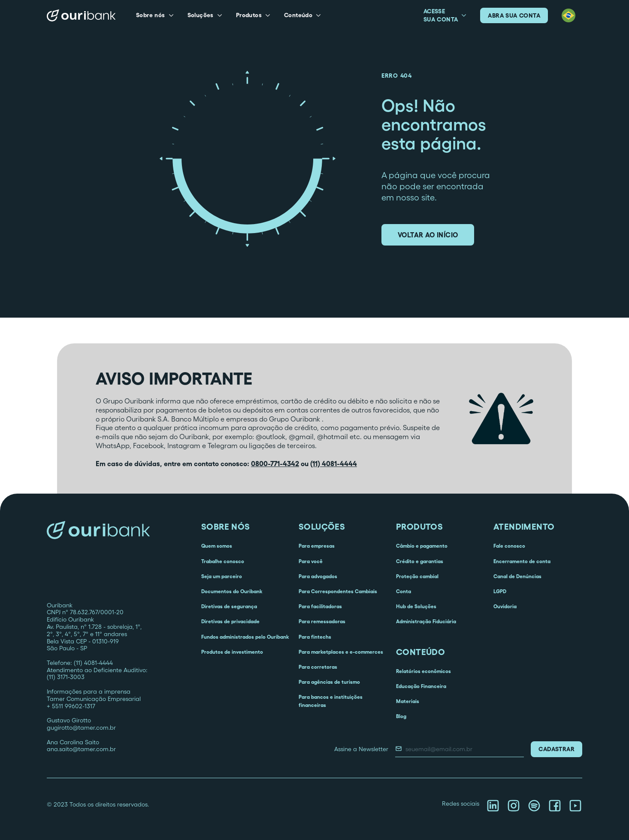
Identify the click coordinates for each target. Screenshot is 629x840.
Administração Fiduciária (426, 621)
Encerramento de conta (522, 561)
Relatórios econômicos (423, 671)
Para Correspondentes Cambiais (338, 591)
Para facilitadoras (320, 606)
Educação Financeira (421, 686)
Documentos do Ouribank (232, 591)
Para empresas (317, 546)
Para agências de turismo (329, 682)
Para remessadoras (322, 621)
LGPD (500, 591)
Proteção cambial (417, 576)
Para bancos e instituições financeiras (331, 701)
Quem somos (217, 546)
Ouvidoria (505, 606)
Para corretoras (318, 667)
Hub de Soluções (416, 606)
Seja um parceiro (222, 576)
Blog (401, 716)
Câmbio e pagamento (422, 546)
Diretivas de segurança (229, 606)
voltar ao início (428, 235)
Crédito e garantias (420, 561)
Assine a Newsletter (361, 749)
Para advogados (318, 576)
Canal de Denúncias (517, 576)
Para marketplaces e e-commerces (341, 652)
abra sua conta (514, 15)
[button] (155, 15)
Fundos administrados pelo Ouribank (245, 637)
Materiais (408, 701)
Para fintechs (315, 637)
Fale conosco (509, 546)
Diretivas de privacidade (230, 621)
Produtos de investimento (232, 652)
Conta (404, 591)
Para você (311, 561)
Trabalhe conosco (223, 561)
